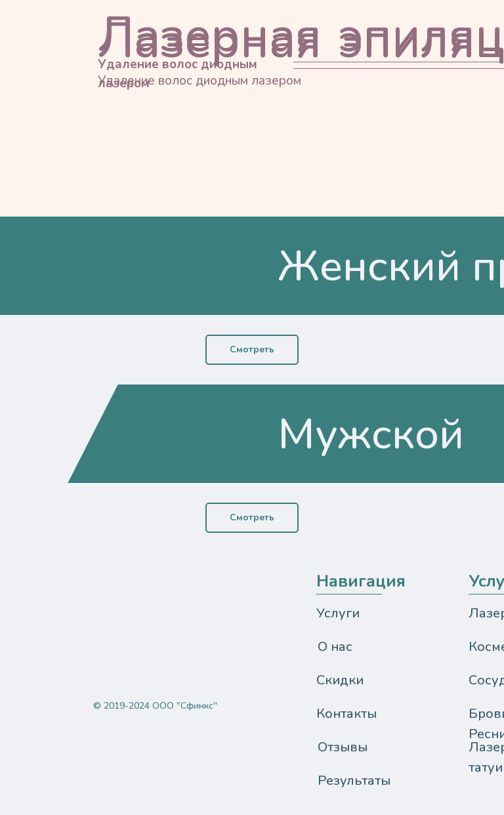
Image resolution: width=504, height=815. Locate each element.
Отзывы (343, 747)
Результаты (354, 781)
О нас (335, 647)
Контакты (346, 714)
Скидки (340, 680)
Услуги (338, 613)
